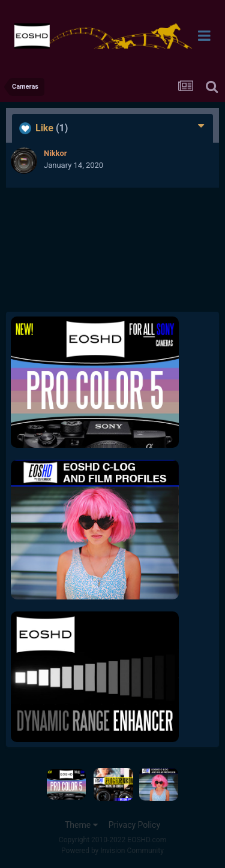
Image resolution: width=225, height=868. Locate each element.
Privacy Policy (134, 825)
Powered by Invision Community (112, 851)
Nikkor (55, 153)
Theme (81, 825)
